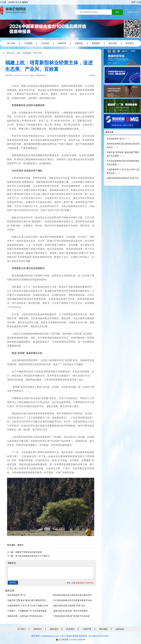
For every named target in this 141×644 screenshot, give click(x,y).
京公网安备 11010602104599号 (72, 640)
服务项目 (54, 629)
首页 (19, 53)
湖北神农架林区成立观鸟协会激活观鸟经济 (72, 595)
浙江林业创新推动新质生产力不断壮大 (33, 556)
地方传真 (113, 43)
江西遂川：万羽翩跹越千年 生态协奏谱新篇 (27, 611)
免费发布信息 (133, 12)
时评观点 (130, 43)
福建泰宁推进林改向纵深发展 (29, 552)
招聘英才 (38, 629)
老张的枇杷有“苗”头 (16, 595)
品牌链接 (120, 629)
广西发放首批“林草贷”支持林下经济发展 (71, 616)
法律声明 (87, 629)
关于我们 (21, 629)
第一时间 (11, 43)
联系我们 (70, 629)
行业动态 (45, 43)
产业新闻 (28, 43)
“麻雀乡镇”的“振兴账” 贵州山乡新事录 (70, 611)
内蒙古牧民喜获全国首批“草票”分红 (69, 606)
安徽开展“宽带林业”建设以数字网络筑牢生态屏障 (29, 600)
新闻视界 (96, 43)
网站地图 (103, 629)
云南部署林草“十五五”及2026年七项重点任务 (28, 606)
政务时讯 (62, 43)
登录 (133, 2)
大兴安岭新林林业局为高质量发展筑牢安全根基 (74, 600)
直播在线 (79, 43)
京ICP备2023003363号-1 (99, 636)
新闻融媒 (27, 53)
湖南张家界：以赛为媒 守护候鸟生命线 (25, 616)
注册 (139, 2)
